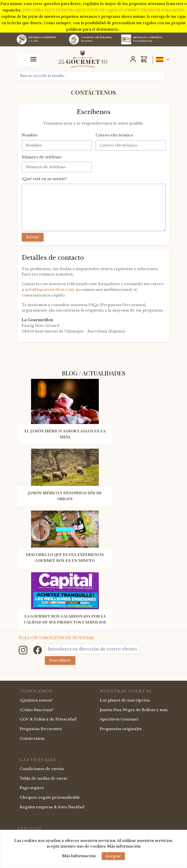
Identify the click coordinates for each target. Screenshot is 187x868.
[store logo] (83, 59)
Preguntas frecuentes (41, 729)
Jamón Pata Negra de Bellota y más (134, 710)
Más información (124, 846)
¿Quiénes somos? (36, 700)
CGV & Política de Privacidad (48, 719)
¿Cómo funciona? (37, 710)
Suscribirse (60, 660)
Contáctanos (32, 738)
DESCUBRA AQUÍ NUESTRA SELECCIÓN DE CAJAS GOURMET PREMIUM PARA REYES (103, 10)
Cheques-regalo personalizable (50, 797)
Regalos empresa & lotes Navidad (52, 807)
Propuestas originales (121, 729)
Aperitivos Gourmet (119, 719)
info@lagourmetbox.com (49, 289)
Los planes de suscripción (125, 700)
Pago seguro (32, 788)
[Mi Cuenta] (133, 59)
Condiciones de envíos (42, 769)
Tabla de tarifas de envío (43, 778)
